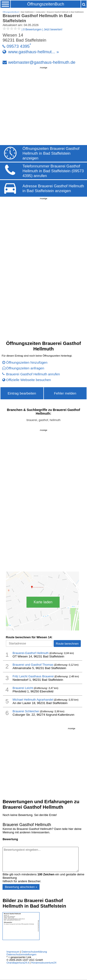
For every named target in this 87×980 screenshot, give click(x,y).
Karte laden (43, 602)
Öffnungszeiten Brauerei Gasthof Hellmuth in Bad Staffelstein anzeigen (51, 153)
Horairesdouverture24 (44, 963)
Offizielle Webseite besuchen (29, 380)
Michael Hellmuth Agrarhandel (33, 700)
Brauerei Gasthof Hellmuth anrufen (33, 374)
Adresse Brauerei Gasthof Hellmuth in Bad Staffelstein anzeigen (53, 188)
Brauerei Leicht (23, 688)
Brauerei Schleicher (26, 711)
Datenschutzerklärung (34, 952)
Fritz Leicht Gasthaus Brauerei (33, 676)
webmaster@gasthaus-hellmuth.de (42, 62)
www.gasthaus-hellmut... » (34, 52)
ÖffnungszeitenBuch (46, 4)
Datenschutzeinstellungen (22, 954)
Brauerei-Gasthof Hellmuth (31, 653)
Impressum (13, 952)
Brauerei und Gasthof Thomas (33, 665)
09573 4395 (18, 46)
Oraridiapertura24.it (18, 963)
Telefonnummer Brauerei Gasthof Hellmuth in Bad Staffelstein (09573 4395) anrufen (53, 171)
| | (32, 29)
